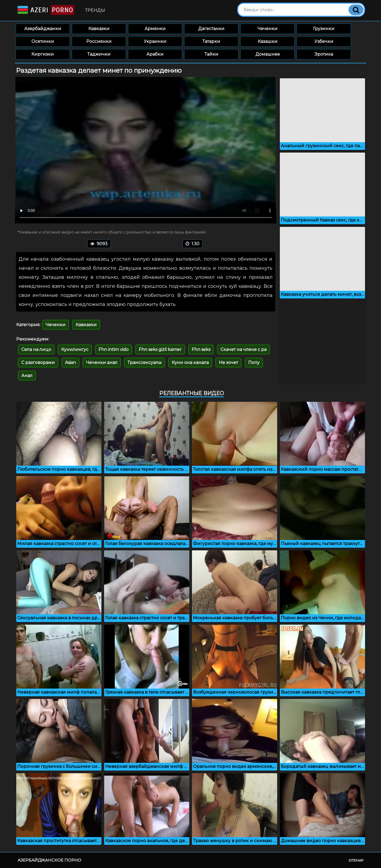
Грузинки (324, 29)
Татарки (211, 41)
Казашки (268, 41)
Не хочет (228, 363)
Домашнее (268, 54)
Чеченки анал (102, 363)
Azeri (45, 10)
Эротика (324, 54)
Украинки (155, 41)
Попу (254, 363)
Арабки (155, 54)
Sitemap (356, 860)
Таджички (99, 54)
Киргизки (43, 54)
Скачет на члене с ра (243, 349)
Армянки (155, 29)
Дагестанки (211, 29)
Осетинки (43, 41)
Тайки (211, 54)
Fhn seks (201, 349)
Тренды (95, 10)
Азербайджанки (43, 29)
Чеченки (267, 29)
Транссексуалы (145, 363)
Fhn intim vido (114, 349)
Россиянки (99, 41)
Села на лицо (36, 349)
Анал (27, 376)
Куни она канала (190, 363)
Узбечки (324, 41)
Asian (70, 363)
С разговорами (38, 363)
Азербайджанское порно (49, 860)
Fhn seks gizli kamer (160, 349)
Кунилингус (75, 349)
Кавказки (99, 29)
